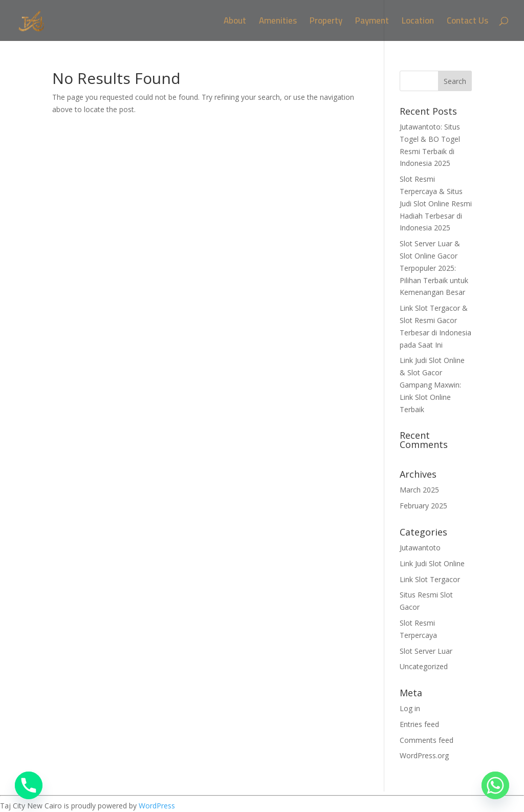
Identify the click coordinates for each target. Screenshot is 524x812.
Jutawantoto (420, 548)
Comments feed (427, 740)
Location (418, 23)
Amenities (278, 23)
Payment (372, 23)
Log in (410, 708)
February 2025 (423, 506)
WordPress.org (424, 755)
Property (326, 23)
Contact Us (467, 23)
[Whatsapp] (495, 785)
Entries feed (419, 724)
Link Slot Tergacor (430, 579)
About (235, 23)
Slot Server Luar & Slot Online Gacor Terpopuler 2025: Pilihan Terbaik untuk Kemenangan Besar (434, 268)
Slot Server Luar (426, 651)
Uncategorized (424, 666)
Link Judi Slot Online (432, 563)
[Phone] (29, 785)
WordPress (157, 806)
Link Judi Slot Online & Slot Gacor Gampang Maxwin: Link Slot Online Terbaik (432, 384)
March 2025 (419, 490)
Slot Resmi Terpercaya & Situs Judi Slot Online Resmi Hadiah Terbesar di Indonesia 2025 (436, 203)
